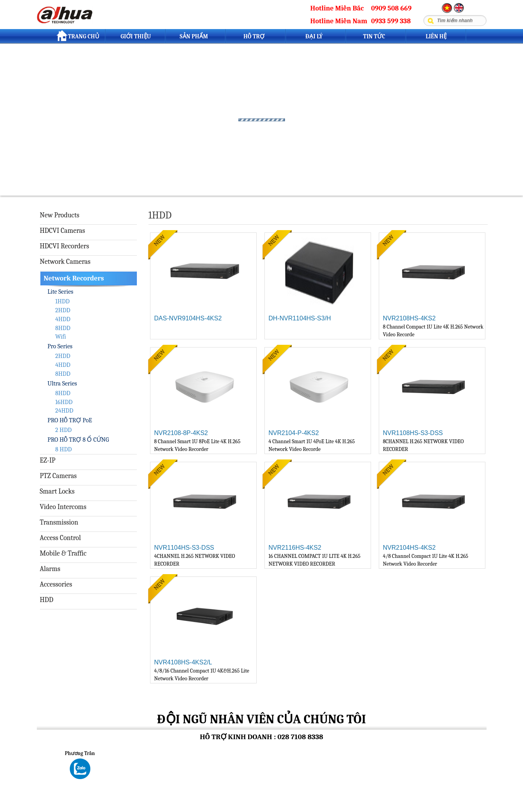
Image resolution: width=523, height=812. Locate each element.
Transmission (59, 522)
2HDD (63, 310)
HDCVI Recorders (65, 246)
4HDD (63, 319)
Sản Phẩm (194, 36)
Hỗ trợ (254, 36)
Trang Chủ (78, 36)
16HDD (64, 402)
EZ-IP (48, 460)
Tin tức (374, 36)
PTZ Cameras (58, 476)
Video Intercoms (63, 507)
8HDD (63, 328)
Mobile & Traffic (63, 553)
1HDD (63, 301)
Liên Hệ (436, 36)
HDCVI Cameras (63, 231)
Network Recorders (74, 278)
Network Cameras (65, 262)
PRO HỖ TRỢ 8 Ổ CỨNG (78, 440)
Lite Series (60, 292)
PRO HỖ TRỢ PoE (70, 420)
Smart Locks (57, 491)
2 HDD (64, 430)
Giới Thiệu (136, 36)
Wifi (61, 337)
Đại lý (314, 36)
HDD (47, 600)
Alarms (50, 569)
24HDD (65, 411)
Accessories (56, 584)
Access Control (60, 538)
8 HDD (64, 449)
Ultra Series (62, 384)
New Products (60, 215)
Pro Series (60, 346)
